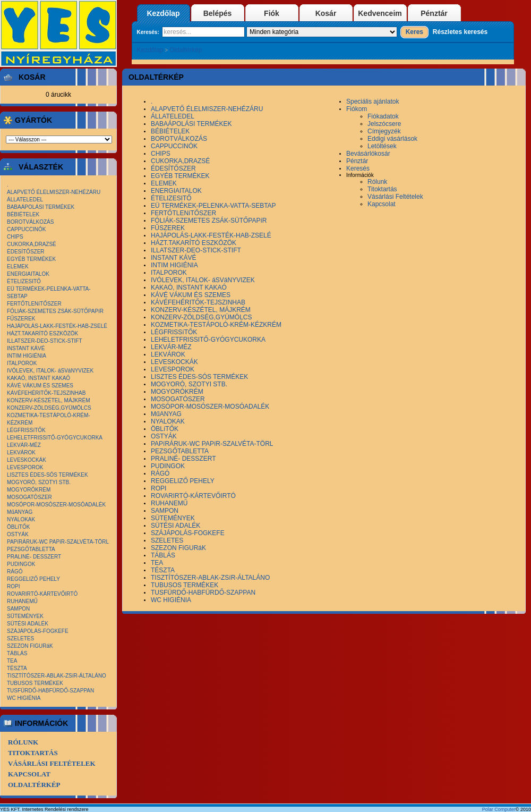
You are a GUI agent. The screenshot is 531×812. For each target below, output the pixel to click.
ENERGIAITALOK (28, 274)
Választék (39, 167)
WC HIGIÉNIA (24, 698)
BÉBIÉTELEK (23, 214)
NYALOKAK (21, 519)
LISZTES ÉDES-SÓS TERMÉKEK (48, 475)
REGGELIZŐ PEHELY (33, 579)
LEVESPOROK (25, 467)
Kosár (326, 13)
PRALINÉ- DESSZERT (34, 557)
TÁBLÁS (17, 653)
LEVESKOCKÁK (27, 460)
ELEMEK (18, 267)
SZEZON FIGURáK (30, 646)
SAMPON (18, 609)
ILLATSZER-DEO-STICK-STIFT (45, 341)
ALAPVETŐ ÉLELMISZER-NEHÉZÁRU (54, 192)
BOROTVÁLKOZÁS (30, 222)
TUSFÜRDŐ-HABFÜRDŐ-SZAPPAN (50, 691)
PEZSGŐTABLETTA (31, 549)
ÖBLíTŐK (18, 527)
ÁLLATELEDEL (25, 200)
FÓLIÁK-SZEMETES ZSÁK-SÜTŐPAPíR (55, 311)
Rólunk (23, 742)
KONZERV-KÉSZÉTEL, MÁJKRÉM (49, 400)
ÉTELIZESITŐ (24, 281)
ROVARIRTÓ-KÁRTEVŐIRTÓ (42, 594)
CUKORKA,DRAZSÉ (32, 244)
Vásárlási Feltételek (52, 763)
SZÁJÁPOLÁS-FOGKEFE (38, 631)
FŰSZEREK (21, 319)
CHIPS (15, 237)
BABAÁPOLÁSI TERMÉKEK (41, 207)
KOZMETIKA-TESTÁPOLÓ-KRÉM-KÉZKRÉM (216, 325)
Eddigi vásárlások (392, 139)
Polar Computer (499, 809)
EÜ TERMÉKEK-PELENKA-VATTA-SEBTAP (213, 206)
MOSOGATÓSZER (29, 497)
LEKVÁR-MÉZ (24, 445)
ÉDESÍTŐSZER (26, 252)
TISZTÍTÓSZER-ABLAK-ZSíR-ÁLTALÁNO (57, 676)
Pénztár (434, 13)
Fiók (272, 13)
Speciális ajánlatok (372, 101)
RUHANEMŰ (22, 601)
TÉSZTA (17, 668)
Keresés (358, 168)
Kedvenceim (380, 13)
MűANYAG (20, 512)
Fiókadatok (383, 116)
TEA (12, 661)
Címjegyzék (384, 131)
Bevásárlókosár (368, 154)
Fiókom (357, 109)
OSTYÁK (18, 534)
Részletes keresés (460, 32)
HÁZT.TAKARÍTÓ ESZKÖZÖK (42, 333)
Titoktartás (33, 753)
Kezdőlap (163, 13)
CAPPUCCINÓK (26, 229)
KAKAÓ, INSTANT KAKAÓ (38, 378)
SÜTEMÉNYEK (25, 616)
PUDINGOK (21, 564)
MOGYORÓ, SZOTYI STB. (39, 482)
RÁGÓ (15, 572)
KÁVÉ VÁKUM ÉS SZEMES (40, 386)
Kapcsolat (29, 774)
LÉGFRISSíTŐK (26, 430)
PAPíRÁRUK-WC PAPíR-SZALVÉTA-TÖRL (58, 542)
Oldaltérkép (186, 50)
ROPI (13, 586)
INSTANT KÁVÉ (26, 348)
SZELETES (20, 638)
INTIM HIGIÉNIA (27, 356)
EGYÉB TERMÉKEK (31, 259)
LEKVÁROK (21, 452)
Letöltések (382, 146)
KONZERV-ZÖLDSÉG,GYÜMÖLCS (49, 408)
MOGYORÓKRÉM (29, 490)
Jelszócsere (384, 124)
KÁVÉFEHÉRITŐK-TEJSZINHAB (46, 393)
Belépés (218, 13)
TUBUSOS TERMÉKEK (35, 683)
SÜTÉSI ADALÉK (28, 624)
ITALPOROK (22, 363)
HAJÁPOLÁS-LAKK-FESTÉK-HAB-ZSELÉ (57, 326)
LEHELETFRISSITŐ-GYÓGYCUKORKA (55, 438)
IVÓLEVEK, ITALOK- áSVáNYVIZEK (50, 371)
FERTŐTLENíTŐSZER (34, 304)
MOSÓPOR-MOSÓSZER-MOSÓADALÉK (56, 505)
